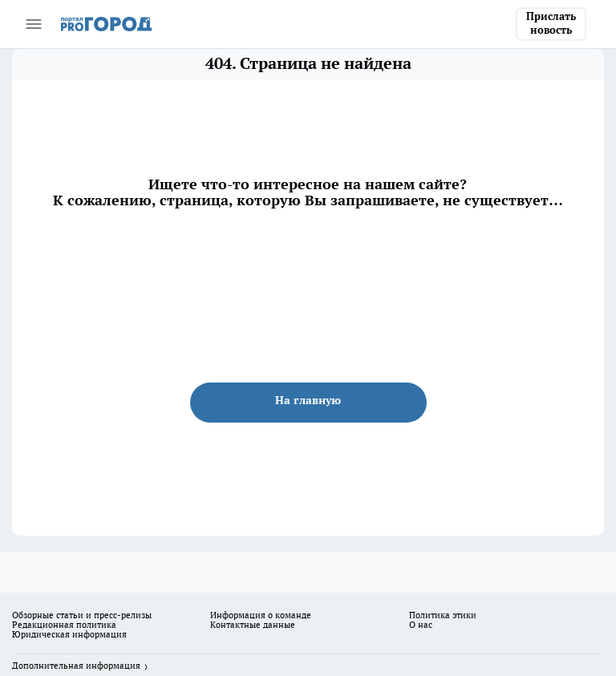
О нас (421, 625)
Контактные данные (253, 625)
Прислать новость (551, 23)
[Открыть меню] (34, 24)
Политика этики (443, 615)
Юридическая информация (69, 634)
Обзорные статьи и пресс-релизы (82, 615)
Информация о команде (261, 615)
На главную (308, 400)
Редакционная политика (64, 625)
